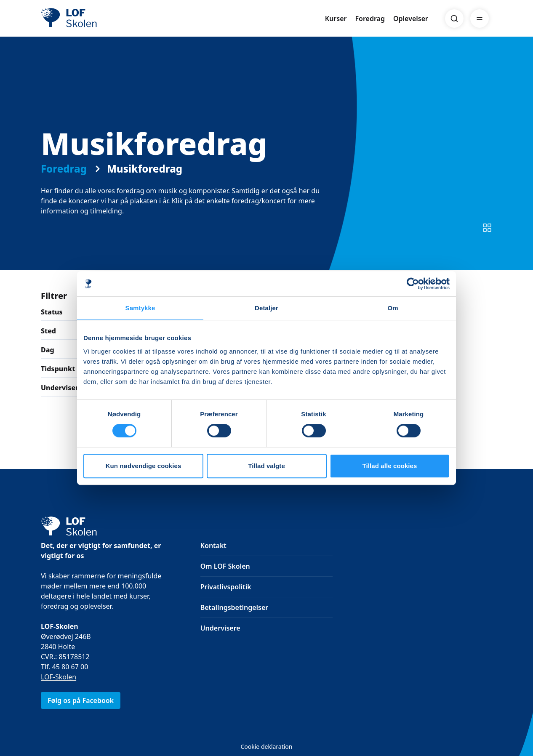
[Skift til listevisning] (487, 228)
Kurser (336, 19)
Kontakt (213, 546)
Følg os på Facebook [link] (81, 700)
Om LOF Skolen (225, 566)
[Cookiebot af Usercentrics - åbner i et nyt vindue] (413, 284)
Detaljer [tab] (266, 308)
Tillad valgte (266, 466)
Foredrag (370, 19)
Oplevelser (411, 19)
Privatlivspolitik (226, 587)
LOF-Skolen (59, 677)
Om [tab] (393, 308)
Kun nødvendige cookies (144, 466)
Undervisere (220, 628)
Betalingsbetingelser (235, 607)
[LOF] (102, 19)
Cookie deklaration (266, 747)
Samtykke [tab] (140, 308)
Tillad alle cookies (389, 466)
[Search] (454, 19)
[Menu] (480, 19)
